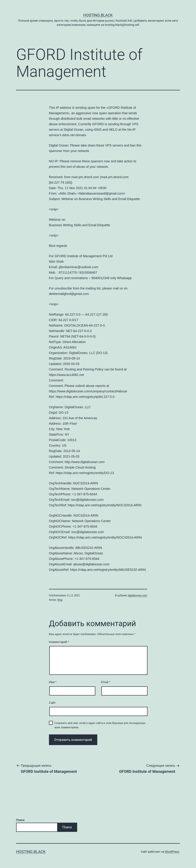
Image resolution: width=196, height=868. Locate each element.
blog (60, 600)
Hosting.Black (98, 15)
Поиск (20, 820)
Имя (53, 682)
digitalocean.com (137, 595)
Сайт (52, 703)
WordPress (172, 852)
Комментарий (59, 642)
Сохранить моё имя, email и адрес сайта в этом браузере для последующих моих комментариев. (100, 725)
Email (106, 682)
